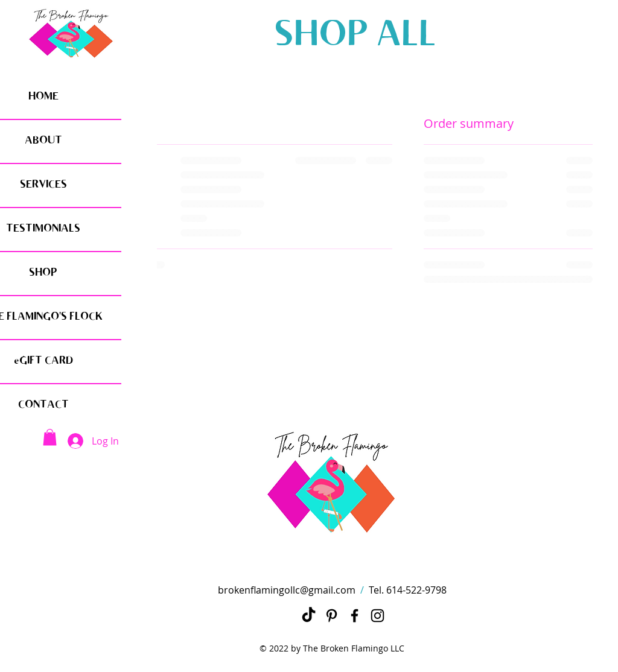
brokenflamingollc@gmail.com (287, 590)
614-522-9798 (416, 590)
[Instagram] (377, 616)
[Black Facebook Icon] (355, 616)
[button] (50, 437)
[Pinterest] (332, 616)
